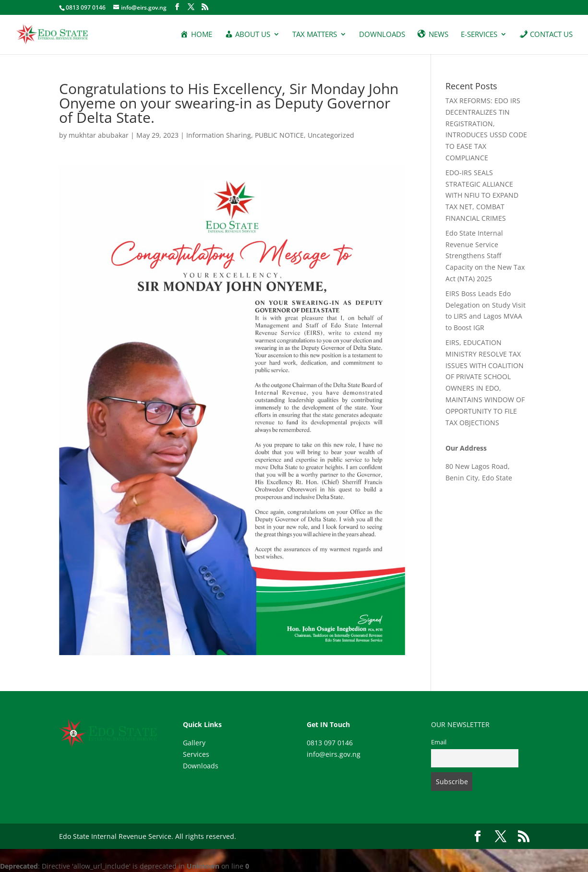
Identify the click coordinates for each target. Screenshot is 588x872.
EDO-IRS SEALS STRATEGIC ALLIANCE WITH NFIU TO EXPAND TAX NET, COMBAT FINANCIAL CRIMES (482, 195)
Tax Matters (315, 35)
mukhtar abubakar (99, 135)
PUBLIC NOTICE (279, 135)
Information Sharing (219, 135)
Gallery (194, 743)
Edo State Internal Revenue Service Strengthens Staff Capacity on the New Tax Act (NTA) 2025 (485, 256)
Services (196, 754)
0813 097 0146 (330, 743)
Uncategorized (331, 135)
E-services (479, 35)
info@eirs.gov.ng (334, 754)
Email (439, 742)
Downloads (382, 35)
